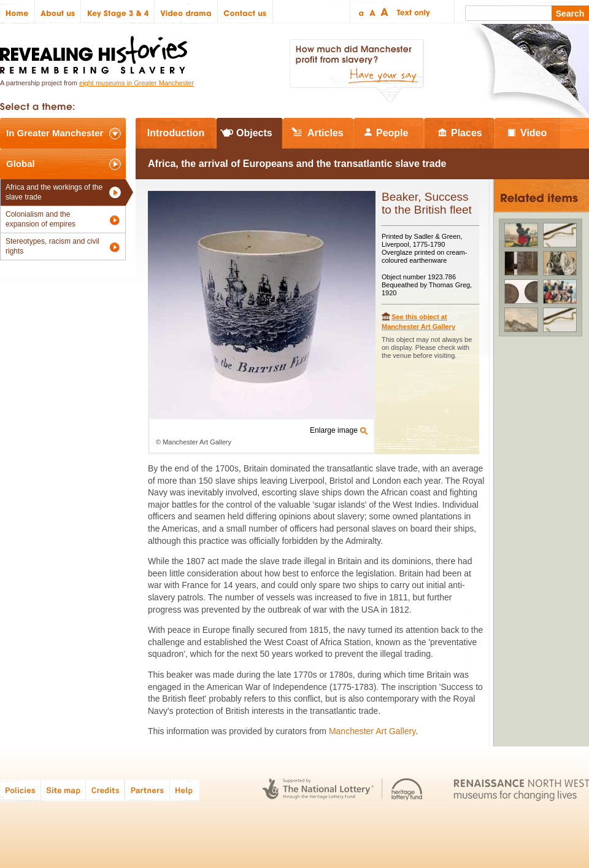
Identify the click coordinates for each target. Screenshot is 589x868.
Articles (325, 133)
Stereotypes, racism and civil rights (52, 246)
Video (533, 133)
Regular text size (373, 12)
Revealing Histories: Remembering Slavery (96, 51)
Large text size (385, 12)
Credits (105, 790)
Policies (21, 790)
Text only (411, 12)
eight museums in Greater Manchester (137, 83)
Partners (147, 790)
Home (17, 12)
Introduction (176, 133)
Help (185, 790)
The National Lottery (318, 790)
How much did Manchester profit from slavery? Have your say (356, 71)
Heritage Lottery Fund (407, 790)
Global (21, 164)
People (392, 133)
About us (58, 12)
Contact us (245, 12)
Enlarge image (334, 430)
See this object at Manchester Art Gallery (418, 321)
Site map (64, 790)
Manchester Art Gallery (372, 731)
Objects (254, 133)
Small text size (360, 12)
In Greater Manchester (55, 133)
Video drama (186, 12)
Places (467, 133)
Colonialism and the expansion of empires (40, 219)
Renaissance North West (521, 790)
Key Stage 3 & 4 (118, 12)
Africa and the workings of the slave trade (54, 192)
